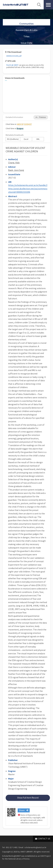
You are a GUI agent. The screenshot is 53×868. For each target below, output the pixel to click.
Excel (26, 139)
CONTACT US (44, 839)
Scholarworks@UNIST (16, 5)
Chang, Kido (14, 163)
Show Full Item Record (28, 798)
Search (39, 5)
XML (38, 139)
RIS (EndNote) (13, 139)
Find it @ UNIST (12, 65)
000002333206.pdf (14, 56)
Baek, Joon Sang (16, 170)
